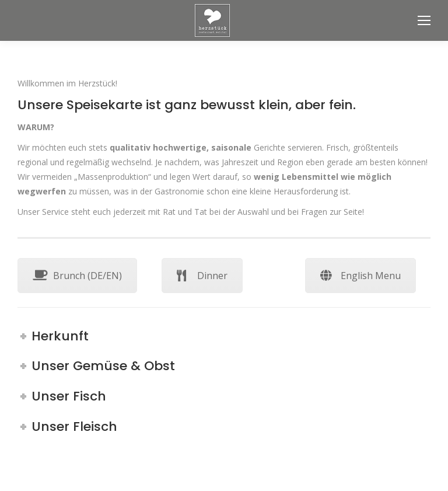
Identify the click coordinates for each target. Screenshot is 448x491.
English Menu (360, 276)
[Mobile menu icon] (424, 20)
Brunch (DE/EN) (77, 276)
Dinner (202, 276)
